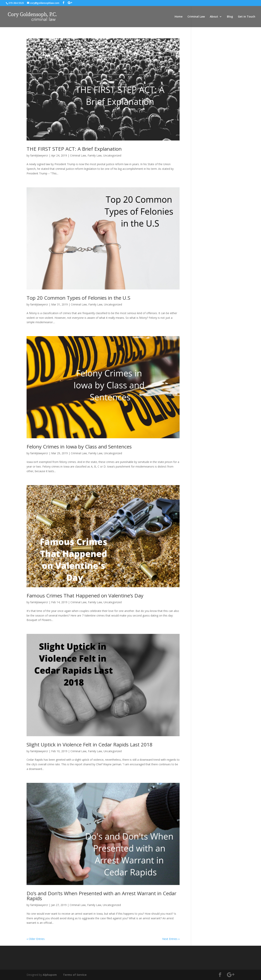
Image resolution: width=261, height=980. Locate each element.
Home (179, 17)
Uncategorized (112, 155)
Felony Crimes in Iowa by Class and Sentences (79, 447)
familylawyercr (39, 155)
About (214, 17)
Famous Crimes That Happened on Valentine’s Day (85, 596)
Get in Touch (247, 17)
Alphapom (50, 975)
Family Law (95, 155)
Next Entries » (171, 939)
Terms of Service (75, 975)
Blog (230, 17)
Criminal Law (196, 17)
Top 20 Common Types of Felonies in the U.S (78, 298)
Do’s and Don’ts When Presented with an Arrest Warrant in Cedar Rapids (101, 896)
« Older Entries (36, 939)
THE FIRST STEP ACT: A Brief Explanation (74, 149)
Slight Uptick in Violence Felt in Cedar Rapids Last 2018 (90, 744)
